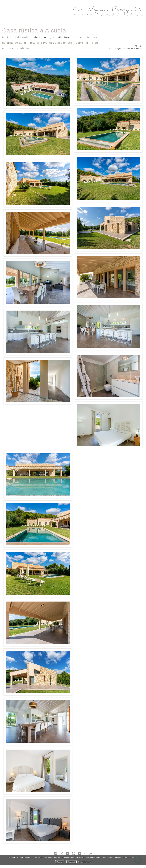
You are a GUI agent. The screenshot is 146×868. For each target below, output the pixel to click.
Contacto (23, 48)
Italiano (126, 48)
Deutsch (140, 48)
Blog (95, 43)
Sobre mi (82, 43)
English (119, 48)
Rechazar (71, 862)
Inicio (6, 37)
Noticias (8, 48)
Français (132, 48)
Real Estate (21, 37)
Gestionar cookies (85, 862)
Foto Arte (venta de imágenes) (51, 43)
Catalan (113, 48)
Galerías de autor (14, 43)
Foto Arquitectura (86, 37)
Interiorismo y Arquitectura (51, 37)
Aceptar (60, 862)
